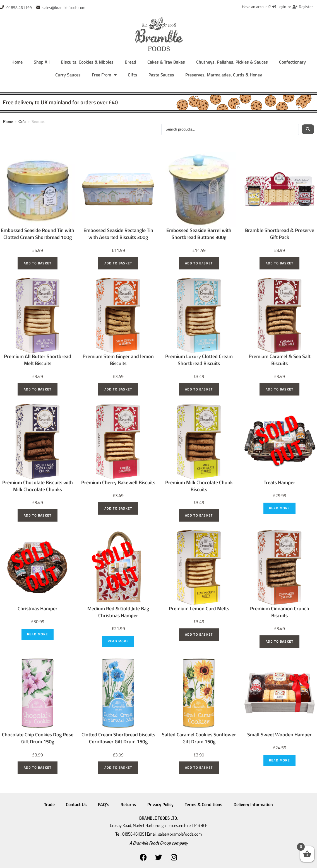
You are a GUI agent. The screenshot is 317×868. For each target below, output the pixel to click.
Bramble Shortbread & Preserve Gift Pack (280, 234)
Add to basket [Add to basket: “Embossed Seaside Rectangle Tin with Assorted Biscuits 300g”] (118, 263)
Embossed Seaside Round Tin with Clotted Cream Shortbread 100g (38, 234)
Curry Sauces (68, 75)
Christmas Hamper (38, 608)
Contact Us (76, 804)
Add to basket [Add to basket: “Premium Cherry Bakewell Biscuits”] (118, 508)
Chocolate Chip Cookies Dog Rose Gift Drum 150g (38, 738)
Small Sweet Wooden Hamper (279, 735)
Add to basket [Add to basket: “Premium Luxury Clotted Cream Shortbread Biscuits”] (199, 389)
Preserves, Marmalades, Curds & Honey (224, 75)
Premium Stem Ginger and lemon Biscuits (118, 360)
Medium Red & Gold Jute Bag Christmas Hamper (118, 612)
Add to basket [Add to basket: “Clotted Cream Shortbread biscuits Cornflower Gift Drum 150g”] (118, 767)
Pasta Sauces (161, 75)
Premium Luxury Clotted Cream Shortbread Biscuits (199, 360)
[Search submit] (308, 129)
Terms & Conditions (204, 804)
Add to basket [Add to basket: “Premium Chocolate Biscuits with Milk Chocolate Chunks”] (38, 515)
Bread (130, 62)
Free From (104, 75)
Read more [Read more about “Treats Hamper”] (279, 508)
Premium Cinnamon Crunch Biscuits (280, 612)
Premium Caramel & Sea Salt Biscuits (280, 360)
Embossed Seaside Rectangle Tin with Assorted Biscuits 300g (118, 234)
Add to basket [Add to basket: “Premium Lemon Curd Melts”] (199, 634)
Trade (49, 804)
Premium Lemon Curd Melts (199, 608)
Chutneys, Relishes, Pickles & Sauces (232, 62)
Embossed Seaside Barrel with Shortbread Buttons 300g (199, 234)
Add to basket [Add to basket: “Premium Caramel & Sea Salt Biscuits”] (280, 389)
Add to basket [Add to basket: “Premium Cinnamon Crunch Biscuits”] (280, 641)
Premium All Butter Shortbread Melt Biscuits (38, 360)
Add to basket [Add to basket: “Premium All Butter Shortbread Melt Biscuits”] (38, 389)
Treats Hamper (279, 482)
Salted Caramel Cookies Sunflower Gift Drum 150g (199, 738)
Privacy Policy (160, 804)
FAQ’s (104, 804)
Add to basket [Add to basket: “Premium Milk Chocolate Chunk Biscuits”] (199, 515)
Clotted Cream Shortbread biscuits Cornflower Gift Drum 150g (118, 738)
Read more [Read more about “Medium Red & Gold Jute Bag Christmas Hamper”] (118, 641)
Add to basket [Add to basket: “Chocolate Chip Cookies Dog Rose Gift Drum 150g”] (38, 767)
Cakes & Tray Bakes (166, 62)
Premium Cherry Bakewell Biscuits (118, 482)
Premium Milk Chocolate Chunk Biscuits (199, 486)
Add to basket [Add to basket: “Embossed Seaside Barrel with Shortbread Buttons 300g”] (199, 263)
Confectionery (292, 62)
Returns (128, 804)
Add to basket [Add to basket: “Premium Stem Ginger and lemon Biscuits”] (118, 389)
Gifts (133, 75)
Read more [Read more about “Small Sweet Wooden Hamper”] (279, 760)
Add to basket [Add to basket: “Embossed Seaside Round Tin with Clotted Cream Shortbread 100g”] (38, 263)
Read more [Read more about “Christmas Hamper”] (38, 634)
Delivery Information (253, 804)
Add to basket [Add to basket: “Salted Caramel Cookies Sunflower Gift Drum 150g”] (199, 767)
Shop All (42, 62)
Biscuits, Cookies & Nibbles (87, 62)
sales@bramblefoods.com (180, 833)
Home (17, 62)
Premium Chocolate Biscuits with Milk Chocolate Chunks (38, 486)
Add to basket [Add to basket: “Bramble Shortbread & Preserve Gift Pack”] (280, 263)
